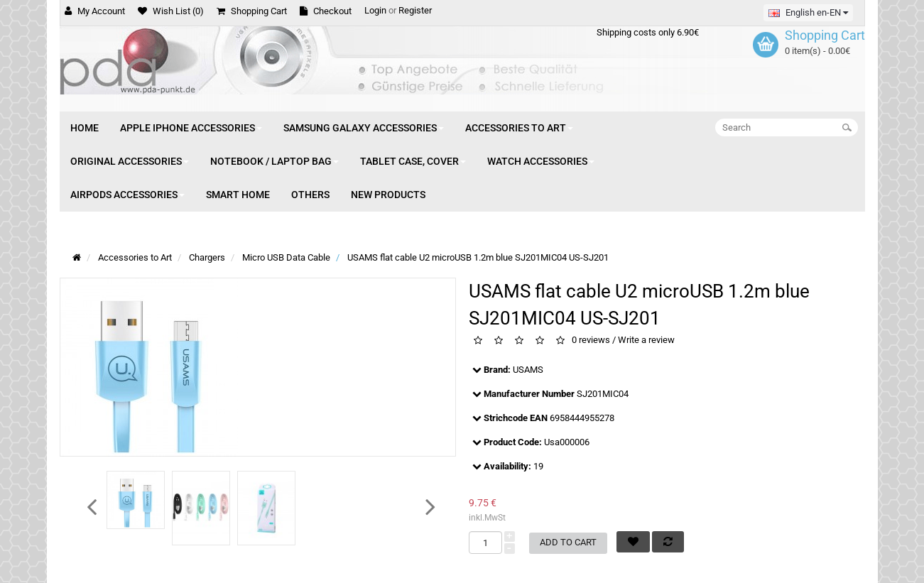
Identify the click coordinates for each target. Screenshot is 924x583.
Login (375, 10)
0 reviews (591, 340)
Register (415, 10)
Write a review (646, 340)
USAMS (528, 370)
